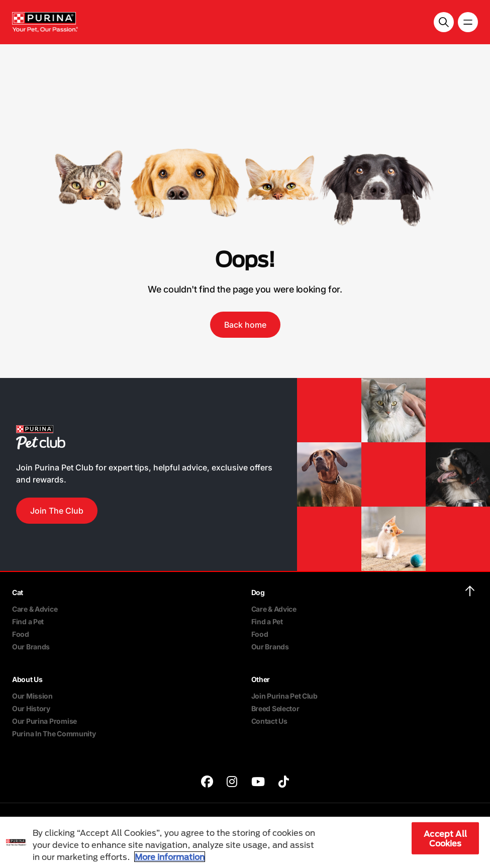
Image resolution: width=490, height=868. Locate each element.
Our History (31, 708)
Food (21, 634)
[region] (245, 842)
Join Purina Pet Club (284, 696)
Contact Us (269, 721)
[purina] (207, 783)
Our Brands (31, 647)
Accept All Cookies (445, 838)
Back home (245, 325)
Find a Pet (28, 621)
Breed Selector (275, 708)
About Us (27, 679)
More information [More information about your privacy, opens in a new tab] (170, 857)
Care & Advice (35, 609)
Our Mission (32, 696)
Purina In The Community (54, 734)
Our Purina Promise (44, 721)
